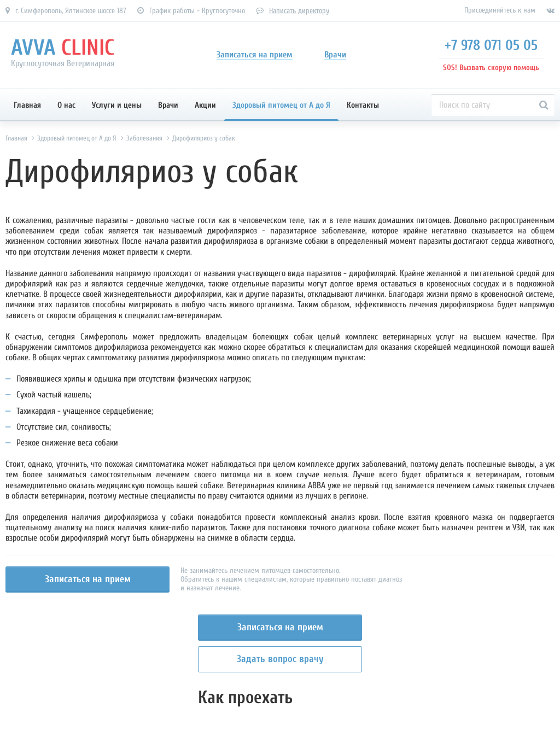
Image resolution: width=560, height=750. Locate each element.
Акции (205, 105)
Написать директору (299, 11)
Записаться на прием (88, 579)
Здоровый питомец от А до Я (281, 105)
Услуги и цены (117, 105)
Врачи (168, 105)
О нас (66, 105)
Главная (27, 105)
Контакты (363, 105)
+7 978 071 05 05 (491, 45)
